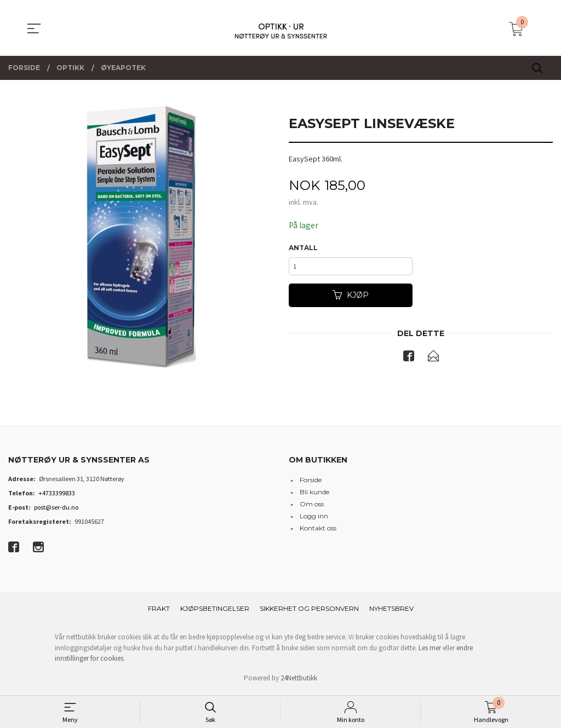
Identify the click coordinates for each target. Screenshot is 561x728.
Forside (311, 483)
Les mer (430, 651)
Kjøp (351, 298)
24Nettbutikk (299, 681)
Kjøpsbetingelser (215, 612)
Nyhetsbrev (391, 612)
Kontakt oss (318, 531)
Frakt (159, 612)
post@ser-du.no (56, 510)
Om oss (312, 507)
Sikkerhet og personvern (309, 612)
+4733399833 (57, 496)
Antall (303, 248)
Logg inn (314, 519)
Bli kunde (314, 495)
